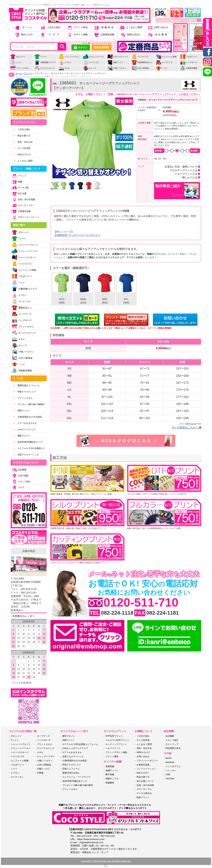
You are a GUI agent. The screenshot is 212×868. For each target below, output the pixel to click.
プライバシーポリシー (147, 761)
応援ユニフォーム (71, 769)
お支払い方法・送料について (181, 167)
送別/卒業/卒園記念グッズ (28, 442)
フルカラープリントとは (183, 170)
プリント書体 (112, 756)
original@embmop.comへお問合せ (178, 20)
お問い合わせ (158, 27)
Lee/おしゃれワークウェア (75, 748)
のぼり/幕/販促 (140, 68)
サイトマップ (172, 744)
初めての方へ (143, 773)
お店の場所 (20, 476)
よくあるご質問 (131, 27)
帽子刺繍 (110, 774)
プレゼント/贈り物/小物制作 (29, 404)
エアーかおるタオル (25, 423)
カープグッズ (164, 62)
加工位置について (145, 781)
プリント (19, 176)
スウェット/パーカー (93, 59)
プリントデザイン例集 (116, 752)
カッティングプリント (116, 744)
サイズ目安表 (22, 148)
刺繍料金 (104, 27)
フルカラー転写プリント (117, 740)
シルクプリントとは (186, 174)
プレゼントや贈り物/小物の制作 (78, 785)
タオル (64, 68)
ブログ (50, 35)
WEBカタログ (22, 155)
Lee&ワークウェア (25, 430)
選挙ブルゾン (22, 436)
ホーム (24, 27)
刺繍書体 (110, 783)
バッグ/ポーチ (188, 62)
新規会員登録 (102, 47)
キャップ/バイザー (46, 756)
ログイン (81, 48)
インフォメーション (146, 769)
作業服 (40, 773)
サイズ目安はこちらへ (185, 427)
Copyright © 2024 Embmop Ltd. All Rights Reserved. (106, 861)
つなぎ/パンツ (188, 57)
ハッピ (161, 68)
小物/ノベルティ (117, 68)
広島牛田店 (29, 551)
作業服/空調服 (188, 68)
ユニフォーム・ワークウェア (76, 777)
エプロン (65, 62)
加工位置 (19, 194)
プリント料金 (77, 27)
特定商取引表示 (173, 748)
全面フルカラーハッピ (26, 455)
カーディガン (91, 62)
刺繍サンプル (112, 779)
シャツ (16, 62)
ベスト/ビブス (140, 57)
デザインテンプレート (25, 217)
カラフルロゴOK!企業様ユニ (29, 448)
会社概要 (158, 35)
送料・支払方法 (23, 142)
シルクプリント (113, 748)
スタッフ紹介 (21, 482)
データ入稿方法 (144, 793)
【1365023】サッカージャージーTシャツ (77, 235)
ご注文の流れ (51, 27)
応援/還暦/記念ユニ (142, 62)
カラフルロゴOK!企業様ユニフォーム (80, 744)
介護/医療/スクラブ (45, 62)
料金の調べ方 (22, 136)
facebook (170, 762)
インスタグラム (173, 766)
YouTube (170, 779)
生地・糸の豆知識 (23, 199)
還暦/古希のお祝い (71, 773)
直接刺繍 (110, 766)
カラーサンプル (22, 205)
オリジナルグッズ (44, 68)
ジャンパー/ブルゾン (69, 59)
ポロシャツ (18, 57)
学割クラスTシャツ (25, 392)
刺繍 (17, 182)
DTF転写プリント (114, 736)
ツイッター (171, 770)
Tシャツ (40, 57)
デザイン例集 (77, 35)
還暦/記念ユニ (22, 308)
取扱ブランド (143, 797)
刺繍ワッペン (112, 770)
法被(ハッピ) (43, 769)
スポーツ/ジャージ (118, 57)
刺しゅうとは (190, 177)
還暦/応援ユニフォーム (26, 386)
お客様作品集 (104, 35)
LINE (168, 774)
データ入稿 (20, 188)
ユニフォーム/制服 (166, 57)
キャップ (89, 68)
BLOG (168, 758)
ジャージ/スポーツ (24, 257)
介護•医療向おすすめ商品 (28, 417)
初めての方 (24, 35)
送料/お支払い (131, 35)
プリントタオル (19, 68)
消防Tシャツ (115, 62)
